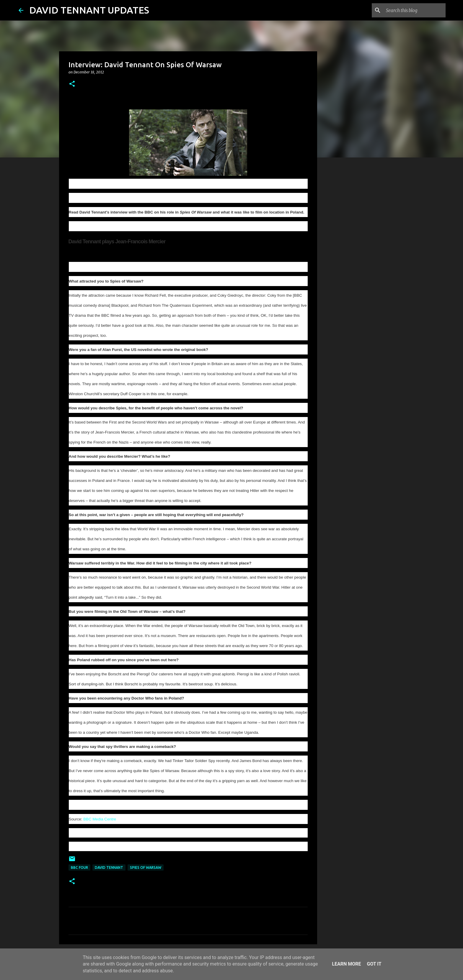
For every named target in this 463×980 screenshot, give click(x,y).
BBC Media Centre (100, 819)
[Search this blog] (415, 10)
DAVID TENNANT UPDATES (89, 10)
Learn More (346, 964)
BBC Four (79, 867)
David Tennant (109, 867)
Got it (374, 964)
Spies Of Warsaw (146, 867)
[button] (72, 84)
